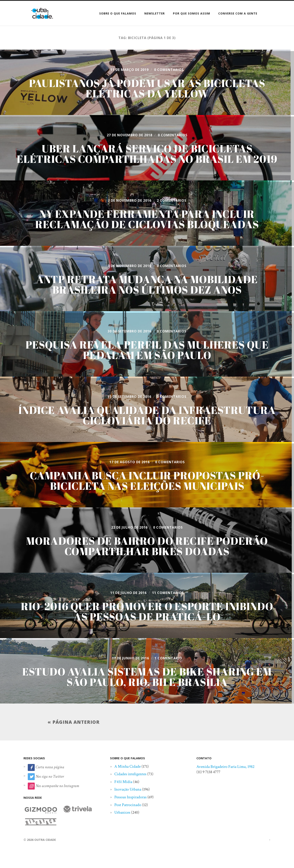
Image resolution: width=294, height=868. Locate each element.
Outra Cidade (45, 840)
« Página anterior (74, 722)
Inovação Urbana (128, 789)
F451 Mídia (123, 782)
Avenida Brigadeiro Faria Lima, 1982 (225, 767)
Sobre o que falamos (118, 13)
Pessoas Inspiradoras (130, 797)
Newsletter (155, 13)
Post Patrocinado (128, 805)
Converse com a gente (238, 13)
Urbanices (122, 812)
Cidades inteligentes (130, 774)
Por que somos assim (192, 13)
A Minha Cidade (128, 766)
